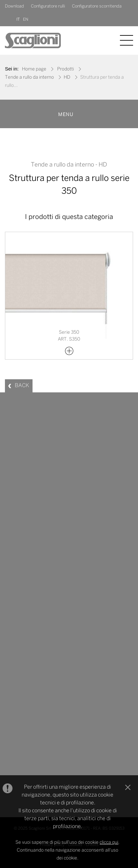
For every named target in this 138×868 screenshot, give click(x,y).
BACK (22, 386)
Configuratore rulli (48, 6)
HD (67, 78)
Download (14, 6)
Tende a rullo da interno (29, 78)
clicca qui (109, 843)
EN (26, 20)
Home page (34, 69)
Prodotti (66, 69)
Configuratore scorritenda (97, 6)
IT (18, 20)
